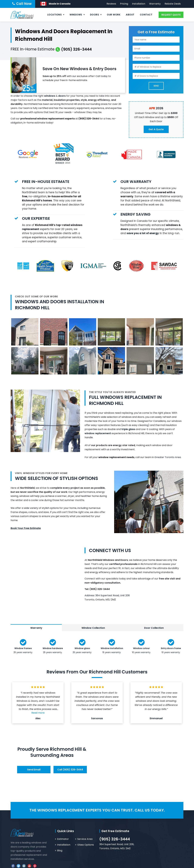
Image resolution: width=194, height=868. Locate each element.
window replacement (98, 433)
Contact (146, 15)
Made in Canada (60, 4)
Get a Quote (156, 129)
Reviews (111, 4)
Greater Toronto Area (168, 457)
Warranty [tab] (36, 628)
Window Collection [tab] (93, 628)
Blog (60, 850)
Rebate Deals (173, 4)
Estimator (63, 839)
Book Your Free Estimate (26, 528)
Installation (139, 4)
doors (62, 96)
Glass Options (86, 845)
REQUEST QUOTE (171, 15)
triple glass (128, 429)
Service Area (85, 839)
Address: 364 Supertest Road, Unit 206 (107, 595)
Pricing (124, 4)
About (130, 15)
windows (50, 96)
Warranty (155, 4)
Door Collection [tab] (154, 628)
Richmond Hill (66, 749)
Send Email (34, 770)
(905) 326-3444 (115, 839)
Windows (76, 15)
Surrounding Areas (52, 755)
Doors (95, 15)
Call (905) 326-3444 (70, 770)
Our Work (114, 15)
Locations (55, 15)
